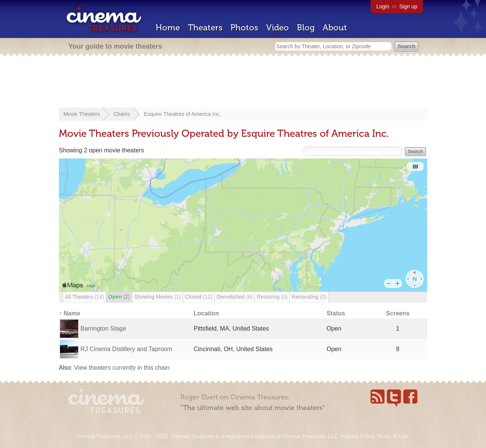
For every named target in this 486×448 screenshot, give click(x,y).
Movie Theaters (82, 114)
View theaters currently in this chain (122, 368)
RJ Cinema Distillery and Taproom (126, 349)
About (335, 28)
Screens (398, 313)
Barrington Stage (103, 328)
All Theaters (84, 297)
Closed (199, 297)
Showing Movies (157, 297)
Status (336, 313)
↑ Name (69, 313)
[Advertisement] (243, 82)
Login (383, 6)
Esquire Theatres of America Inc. (182, 114)
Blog (306, 28)
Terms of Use (392, 436)
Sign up (408, 6)
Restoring (272, 297)
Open (119, 297)
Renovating (309, 297)
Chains (122, 114)
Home (168, 28)
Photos (244, 28)
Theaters (205, 28)
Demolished (234, 297)
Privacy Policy (357, 436)
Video (278, 28)
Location (206, 313)
